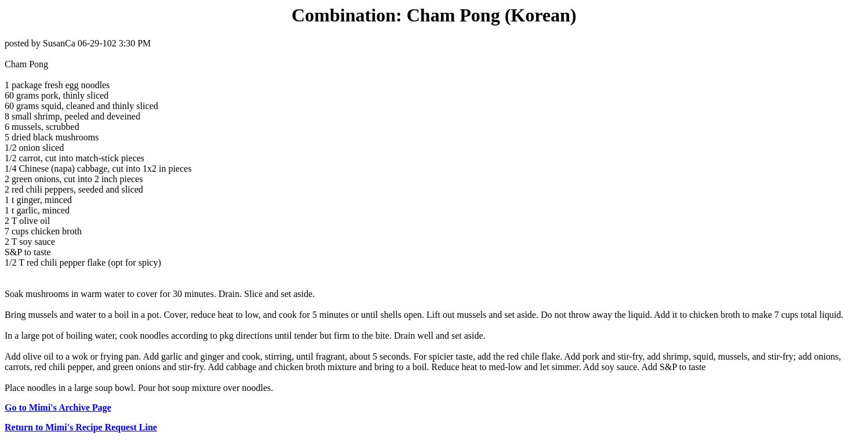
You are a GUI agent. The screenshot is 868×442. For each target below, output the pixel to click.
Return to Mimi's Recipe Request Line (81, 427)
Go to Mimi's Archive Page (58, 407)
